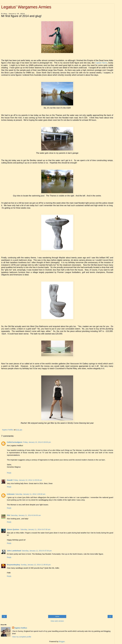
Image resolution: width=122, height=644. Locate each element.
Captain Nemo (101, 63)
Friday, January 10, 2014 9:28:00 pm (37, 442)
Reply (9, 473)
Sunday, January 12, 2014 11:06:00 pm (36, 565)
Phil (8, 515)
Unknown (11, 494)
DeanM (10, 480)
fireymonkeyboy (13, 565)
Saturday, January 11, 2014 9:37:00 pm (37, 551)
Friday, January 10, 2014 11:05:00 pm (28, 480)
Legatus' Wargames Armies (26, 7)
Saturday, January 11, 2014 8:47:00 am (35, 529)
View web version (57, 621)
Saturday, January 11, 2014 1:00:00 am (30, 494)
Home (57, 616)
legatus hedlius (21, 628)
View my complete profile (22, 637)
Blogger (62, 642)
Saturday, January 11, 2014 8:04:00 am (26, 515)
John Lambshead (14, 551)
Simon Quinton (13, 529)
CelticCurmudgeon (15, 442)
